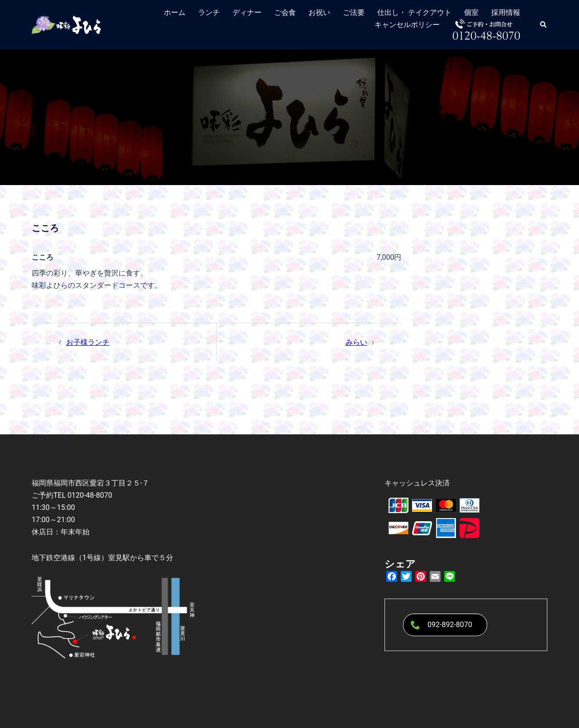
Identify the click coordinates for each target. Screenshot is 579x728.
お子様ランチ (88, 342)
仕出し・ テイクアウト (414, 12)
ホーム (175, 12)
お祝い (319, 12)
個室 (471, 12)
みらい (356, 342)
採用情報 (506, 12)
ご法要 (354, 12)
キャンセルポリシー (407, 25)
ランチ (209, 12)
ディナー (247, 12)
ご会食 (285, 12)
